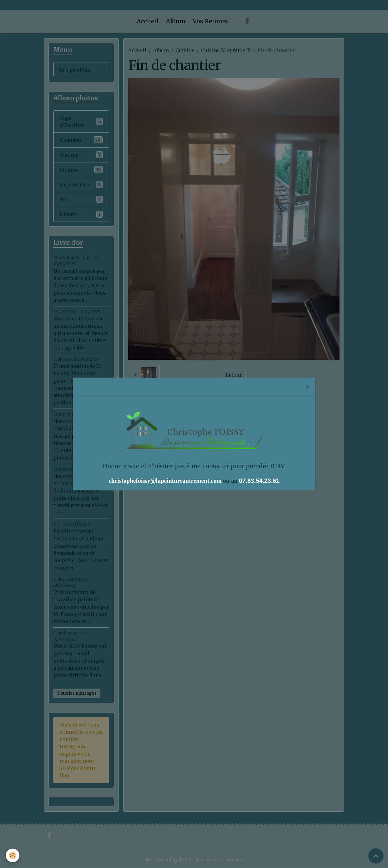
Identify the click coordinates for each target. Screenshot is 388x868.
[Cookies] (13, 855)
